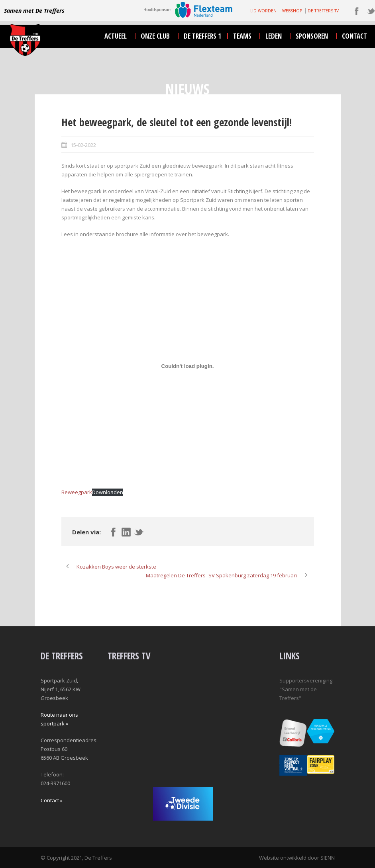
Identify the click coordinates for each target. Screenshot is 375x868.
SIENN (328, 858)
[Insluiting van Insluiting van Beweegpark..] (188, 366)
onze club (155, 36)
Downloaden (108, 492)
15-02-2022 (83, 145)
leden (274, 36)
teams (242, 36)
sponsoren (312, 36)
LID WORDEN (263, 11)
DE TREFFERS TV (323, 11)
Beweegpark (77, 492)
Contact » (52, 800)
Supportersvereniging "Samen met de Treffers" (306, 689)
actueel (116, 36)
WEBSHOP (292, 11)
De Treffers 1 (202, 36)
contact (354, 36)
